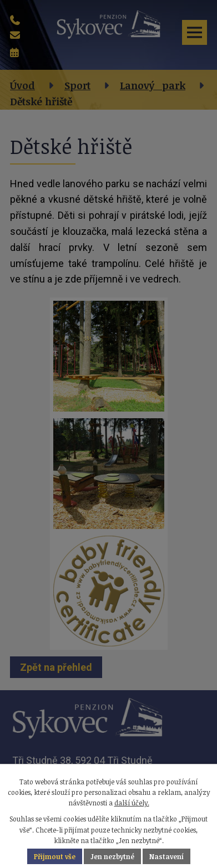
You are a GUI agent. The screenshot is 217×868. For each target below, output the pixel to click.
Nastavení (166, 856)
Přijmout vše (55, 856)
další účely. (132, 803)
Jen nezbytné (112, 856)
